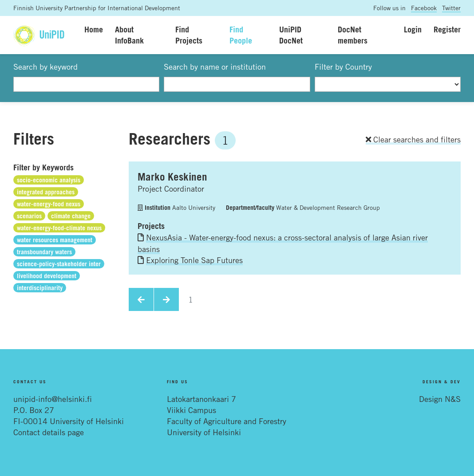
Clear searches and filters (413, 139)
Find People (241, 35)
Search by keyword (45, 67)
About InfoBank (129, 35)
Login (413, 29)
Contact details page (49, 432)
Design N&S (440, 399)
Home (94, 29)
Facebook (424, 8)
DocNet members (353, 35)
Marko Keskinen (172, 177)
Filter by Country (343, 67)
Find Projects (189, 35)
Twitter (451, 8)
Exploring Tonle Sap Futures (194, 260)
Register (447, 29)
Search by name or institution (215, 67)
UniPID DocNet (291, 35)
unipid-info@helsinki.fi (53, 399)
